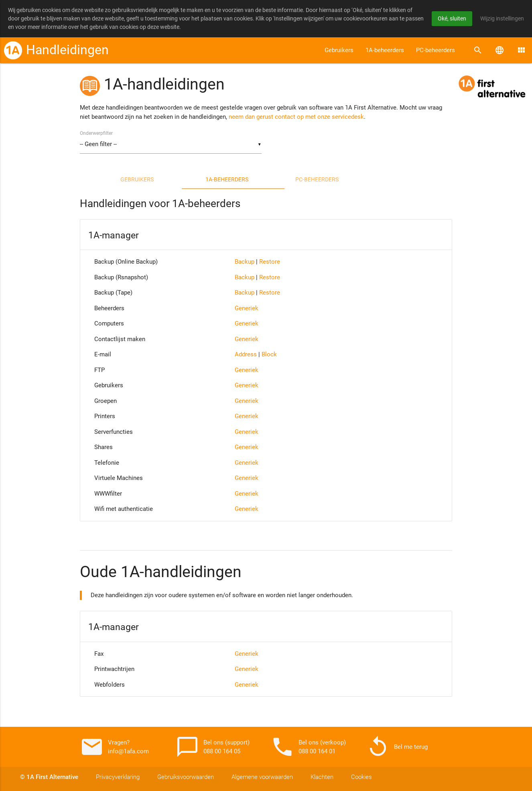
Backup (245, 262)
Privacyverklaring (118, 777)
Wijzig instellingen (502, 18)
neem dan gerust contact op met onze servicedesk (296, 117)
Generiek (247, 308)
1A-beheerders (385, 50)
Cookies (361, 777)
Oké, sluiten (452, 18)
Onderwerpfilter (96, 133)
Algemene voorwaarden (262, 777)
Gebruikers (339, 50)
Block (269, 354)
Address (246, 354)
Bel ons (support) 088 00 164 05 (212, 747)
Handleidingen (67, 50)
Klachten (322, 777)
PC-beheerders (436, 50)
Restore (270, 262)
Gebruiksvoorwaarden (186, 777)
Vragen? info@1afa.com (114, 747)
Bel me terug (397, 747)
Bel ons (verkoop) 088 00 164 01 (308, 747)
